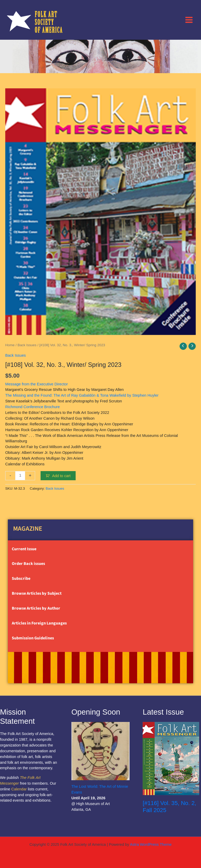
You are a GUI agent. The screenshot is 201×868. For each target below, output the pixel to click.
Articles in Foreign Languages (39, 623)
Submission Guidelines (33, 638)
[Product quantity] (20, 476)
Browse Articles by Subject (37, 593)
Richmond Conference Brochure (32, 407)
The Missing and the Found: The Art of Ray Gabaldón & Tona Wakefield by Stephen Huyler (82, 395)
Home (10, 345)
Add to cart (61, 476)
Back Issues (27, 345)
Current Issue (24, 549)
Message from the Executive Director (37, 384)
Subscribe (21, 578)
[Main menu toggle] (189, 20)
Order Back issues (28, 564)
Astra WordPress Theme (151, 844)
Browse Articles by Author (36, 608)
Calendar (19, 789)
